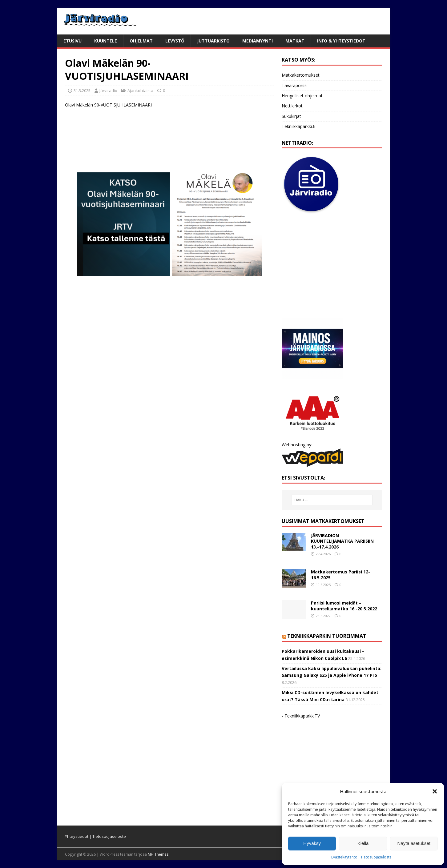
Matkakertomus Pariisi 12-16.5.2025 (340, 575)
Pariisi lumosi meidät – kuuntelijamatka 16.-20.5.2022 (344, 606)
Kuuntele (106, 41)
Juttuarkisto (213, 41)
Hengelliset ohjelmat (302, 96)
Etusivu (72, 41)
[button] (435, 791)
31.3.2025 (82, 90)
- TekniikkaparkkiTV (301, 716)
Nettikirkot (292, 106)
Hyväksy (312, 843)
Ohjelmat (141, 41)
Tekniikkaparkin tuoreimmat (327, 636)
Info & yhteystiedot (341, 41)
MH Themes (158, 854)
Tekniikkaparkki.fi (298, 126)
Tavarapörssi (295, 85)
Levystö (175, 41)
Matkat (295, 41)
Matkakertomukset (301, 75)
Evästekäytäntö (344, 857)
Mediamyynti (258, 41)
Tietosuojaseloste (376, 857)
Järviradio (108, 90)
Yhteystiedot (77, 836)
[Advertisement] (169, 144)
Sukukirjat (291, 116)
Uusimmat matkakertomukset (323, 521)
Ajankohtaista (140, 90)
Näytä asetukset (414, 843)
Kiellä (363, 843)
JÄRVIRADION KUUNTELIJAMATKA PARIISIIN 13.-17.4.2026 (342, 541)
